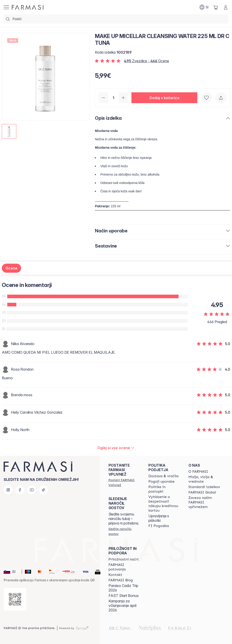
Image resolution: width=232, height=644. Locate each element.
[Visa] (83, 572)
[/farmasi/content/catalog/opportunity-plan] (124, 559)
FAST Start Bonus (124, 596)
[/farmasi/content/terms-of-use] (162, 482)
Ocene (11, 268)
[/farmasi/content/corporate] (202, 492)
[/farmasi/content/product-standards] (204, 487)
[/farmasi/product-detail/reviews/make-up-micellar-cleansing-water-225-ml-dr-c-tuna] (116, 448)
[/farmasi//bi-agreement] (159, 526)
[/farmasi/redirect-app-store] (15, 599)
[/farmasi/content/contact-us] (115, 575)
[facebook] (20, 490)
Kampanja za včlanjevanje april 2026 (122, 606)
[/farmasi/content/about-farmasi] (198, 472)
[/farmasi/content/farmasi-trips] (124, 567)
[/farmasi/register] (124, 482)
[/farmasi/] (28, 7)
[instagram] (8, 490)
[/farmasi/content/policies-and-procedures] (164, 489)
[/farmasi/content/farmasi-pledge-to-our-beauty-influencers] (204, 502)
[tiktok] (43, 490)
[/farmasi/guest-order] (124, 531)
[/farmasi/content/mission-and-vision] (204, 479)
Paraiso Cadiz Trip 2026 (123, 588)
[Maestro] (26, 572)
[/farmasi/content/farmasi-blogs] (121, 580)
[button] (164, 98)
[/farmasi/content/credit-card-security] (164, 504)
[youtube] (32, 490)
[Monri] (67, 572)
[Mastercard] (38, 572)
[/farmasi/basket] (216, 7)
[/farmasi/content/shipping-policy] (163, 476)
